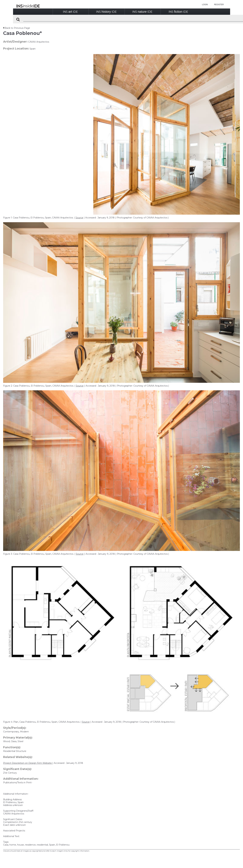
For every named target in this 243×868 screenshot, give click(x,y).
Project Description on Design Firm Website (28, 763)
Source (79, 218)
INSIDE (70, 12)
